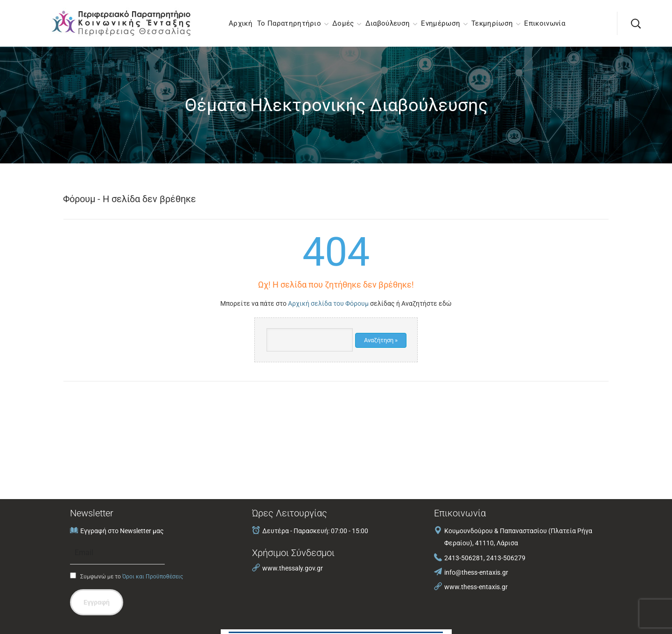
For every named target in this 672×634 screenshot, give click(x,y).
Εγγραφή (97, 602)
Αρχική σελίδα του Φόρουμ (328, 303)
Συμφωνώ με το (126, 576)
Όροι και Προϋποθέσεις (153, 577)
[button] (636, 23)
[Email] (117, 553)
